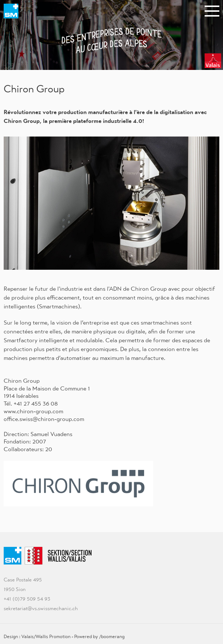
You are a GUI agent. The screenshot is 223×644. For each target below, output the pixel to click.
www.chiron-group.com (33, 411)
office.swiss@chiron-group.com (44, 419)
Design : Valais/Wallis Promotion (37, 636)
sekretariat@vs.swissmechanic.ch (41, 608)
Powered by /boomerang (99, 636)
